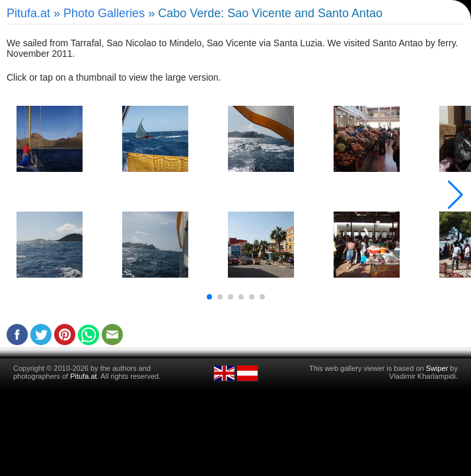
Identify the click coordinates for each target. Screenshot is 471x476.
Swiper (437, 368)
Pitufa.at (28, 13)
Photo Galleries (104, 13)
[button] (209, 297)
